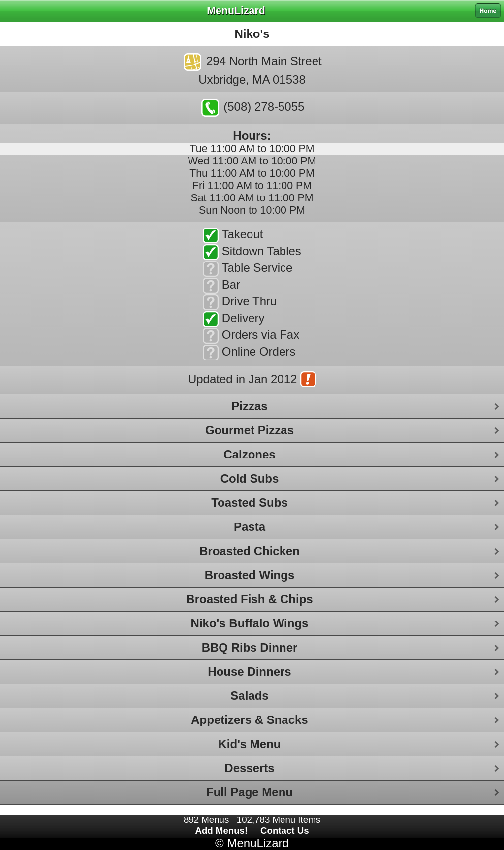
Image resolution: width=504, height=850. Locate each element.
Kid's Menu (249, 744)
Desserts (249, 768)
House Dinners (249, 671)
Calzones (249, 454)
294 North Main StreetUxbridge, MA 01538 (252, 70)
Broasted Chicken (250, 551)
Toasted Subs (250, 503)
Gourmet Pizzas (250, 430)
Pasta (250, 527)
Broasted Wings (250, 575)
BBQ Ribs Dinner (250, 647)
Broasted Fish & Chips (249, 599)
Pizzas (249, 406)
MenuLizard (258, 843)
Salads (249, 696)
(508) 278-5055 (253, 108)
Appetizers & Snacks (249, 720)
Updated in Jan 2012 (252, 380)
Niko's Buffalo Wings (250, 623)
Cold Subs (250, 478)
